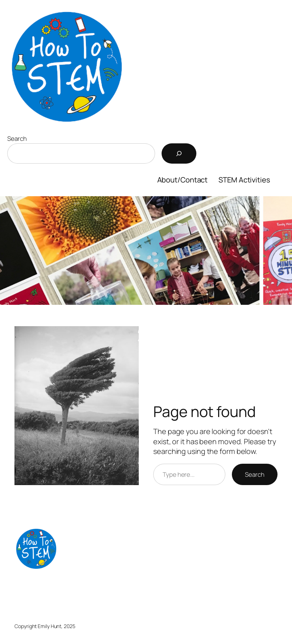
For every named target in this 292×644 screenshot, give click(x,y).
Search (17, 138)
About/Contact (183, 180)
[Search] (179, 153)
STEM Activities (244, 180)
